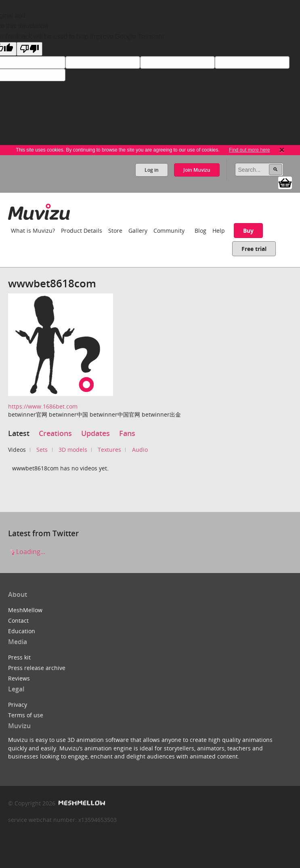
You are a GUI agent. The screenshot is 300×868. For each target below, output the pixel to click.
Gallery (138, 231)
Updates (95, 433)
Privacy (18, 705)
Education (22, 631)
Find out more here (249, 150)
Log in (152, 170)
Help (219, 231)
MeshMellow (25, 610)
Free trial (254, 249)
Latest (19, 433)
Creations (55, 433)
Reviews (19, 678)
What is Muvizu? (33, 231)
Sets (42, 450)
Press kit (19, 657)
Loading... (27, 552)
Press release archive (37, 668)
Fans (127, 433)
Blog (200, 231)
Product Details (82, 231)
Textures (109, 450)
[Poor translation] (29, 49)
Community (169, 231)
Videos (17, 450)
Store (115, 231)
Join (197, 170)
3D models (73, 450)
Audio (140, 450)
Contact (18, 620)
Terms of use (26, 715)
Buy (248, 231)
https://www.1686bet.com (43, 406)
